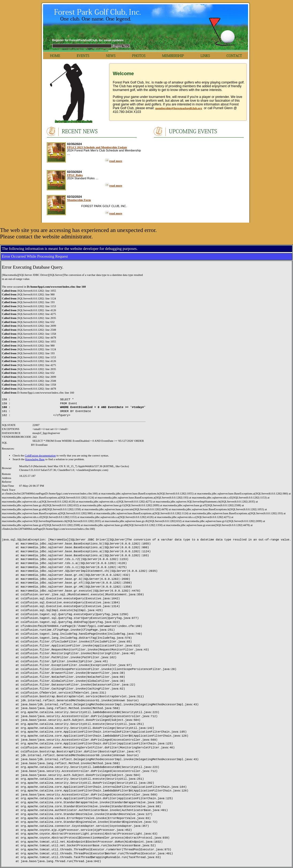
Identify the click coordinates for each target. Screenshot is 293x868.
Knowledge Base (35, 459)
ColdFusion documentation (40, 456)
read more (116, 161)
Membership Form (79, 200)
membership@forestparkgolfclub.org (179, 108)
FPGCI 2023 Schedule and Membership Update (97, 147)
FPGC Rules (75, 175)
